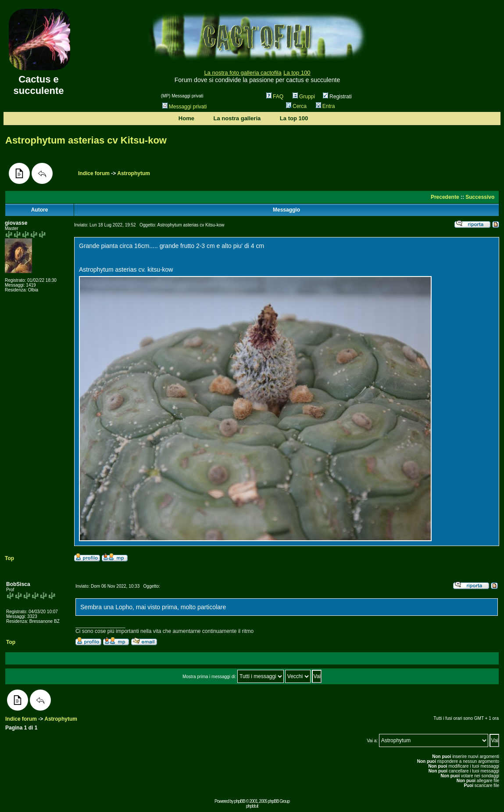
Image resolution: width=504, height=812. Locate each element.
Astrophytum (134, 173)
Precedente (445, 197)
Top (9, 558)
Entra (325, 106)
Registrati (337, 97)
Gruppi (304, 97)
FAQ (275, 97)
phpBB (240, 801)
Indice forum (94, 173)
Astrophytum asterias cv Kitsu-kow (86, 140)
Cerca (296, 106)
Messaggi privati (185, 107)
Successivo (480, 197)
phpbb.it (252, 806)
